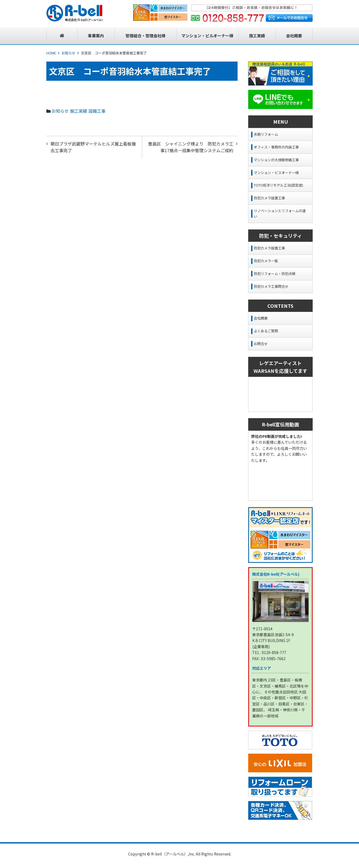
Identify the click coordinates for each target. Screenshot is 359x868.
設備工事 (97, 111)
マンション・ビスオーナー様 (276, 173)
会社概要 (261, 318)
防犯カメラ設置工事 (269, 198)
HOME (51, 53)
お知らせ (68, 53)
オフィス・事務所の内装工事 (276, 147)
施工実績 (79, 111)
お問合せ (261, 344)
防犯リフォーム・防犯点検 (275, 274)
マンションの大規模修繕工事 (276, 160)
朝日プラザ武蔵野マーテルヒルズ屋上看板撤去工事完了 (93, 147)
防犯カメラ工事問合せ (271, 286)
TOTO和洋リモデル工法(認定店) (278, 185)
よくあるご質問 (266, 331)
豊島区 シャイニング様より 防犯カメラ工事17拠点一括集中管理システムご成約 (191, 147)
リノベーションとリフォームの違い (280, 213)
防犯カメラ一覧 (266, 261)
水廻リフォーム (266, 134)
